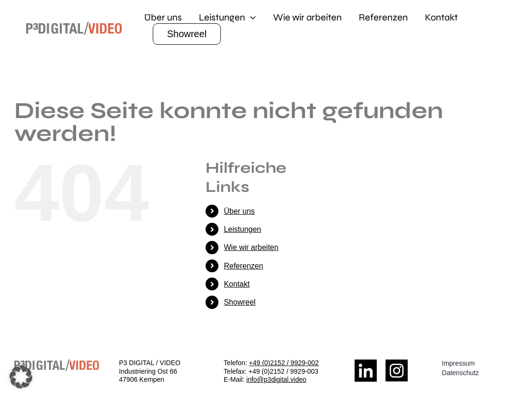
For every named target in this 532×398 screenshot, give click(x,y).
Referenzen (243, 266)
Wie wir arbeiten (251, 247)
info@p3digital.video (276, 379)
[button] (21, 377)
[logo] (74, 25)
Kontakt (236, 284)
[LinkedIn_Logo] (366, 363)
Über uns (239, 211)
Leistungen (242, 229)
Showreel (240, 302)
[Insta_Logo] (397, 363)
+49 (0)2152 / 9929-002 (284, 363)
